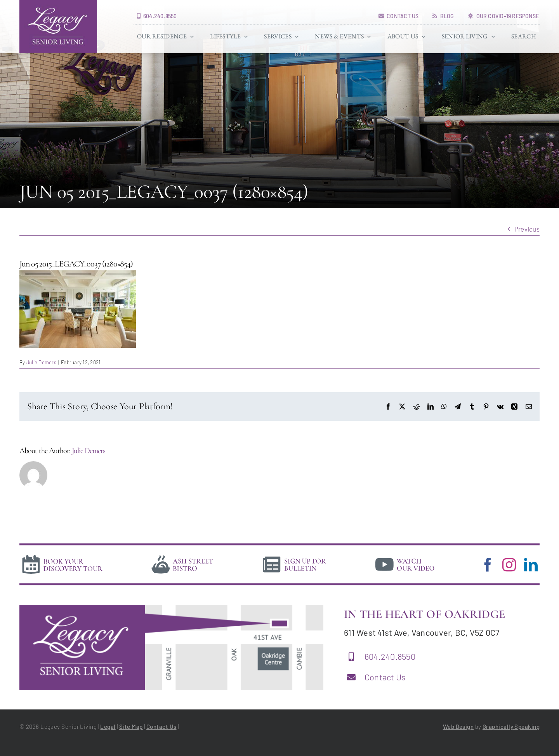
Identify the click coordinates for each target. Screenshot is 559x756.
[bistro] (182, 556)
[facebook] (488, 565)
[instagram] (509, 565)
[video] (405, 556)
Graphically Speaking (511, 727)
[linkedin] (531, 565)
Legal (108, 727)
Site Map (131, 727)
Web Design (458, 727)
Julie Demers (41, 362)
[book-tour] (62, 556)
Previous (527, 229)
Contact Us (385, 677)
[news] (295, 556)
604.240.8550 (390, 656)
